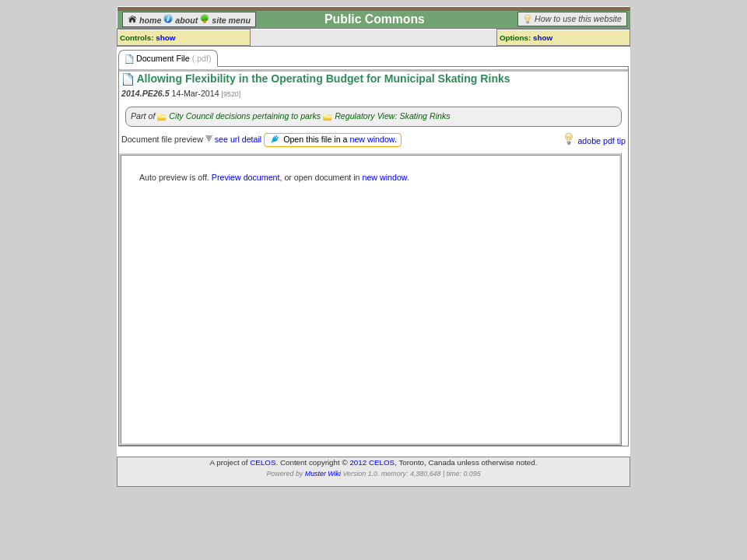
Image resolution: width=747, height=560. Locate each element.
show (165, 38)
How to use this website (578, 19)
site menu (225, 20)
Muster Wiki (323, 474)
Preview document (246, 177)
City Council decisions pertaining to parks (245, 116)
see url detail (238, 139)
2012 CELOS (372, 462)
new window (372, 139)
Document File (168, 59)
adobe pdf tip (601, 141)
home (146, 20)
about (182, 20)
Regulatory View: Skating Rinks (392, 116)
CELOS (263, 462)
